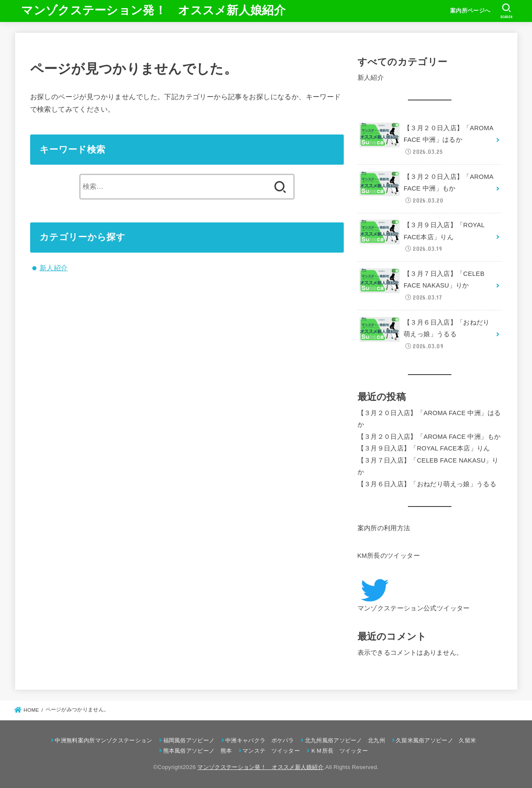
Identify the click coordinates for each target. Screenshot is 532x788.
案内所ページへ (470, 11)
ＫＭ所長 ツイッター (339, 751)
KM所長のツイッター (389, 556)
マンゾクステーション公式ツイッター (414, 608)
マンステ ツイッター (271, 751)
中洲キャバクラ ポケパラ (260, 740)
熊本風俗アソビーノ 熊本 (198, 751)
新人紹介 (54, 268)
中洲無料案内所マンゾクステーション (103, 740)
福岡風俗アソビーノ (189, 740)
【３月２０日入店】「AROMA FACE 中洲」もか (429, 437)
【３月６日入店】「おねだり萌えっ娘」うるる (427, 484)
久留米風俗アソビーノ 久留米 (436, 740)
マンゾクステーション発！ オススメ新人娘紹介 (153, 10)
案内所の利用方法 (384, 528)
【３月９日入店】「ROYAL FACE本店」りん (424, 448)
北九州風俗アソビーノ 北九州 (345, 740)
